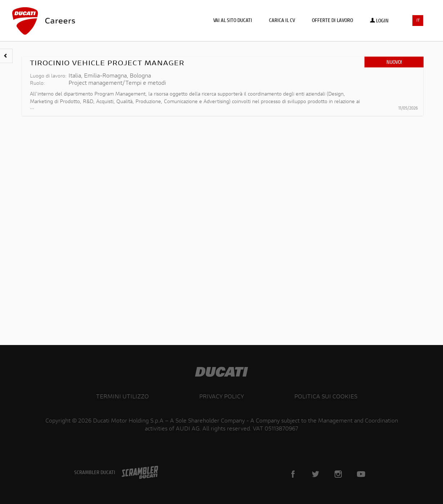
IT (418, 21)
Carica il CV (282, 21)
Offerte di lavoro (332, 21)
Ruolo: (37, 84)
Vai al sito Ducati (233, 21)
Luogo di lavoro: (48, 76)
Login (379, 21)
